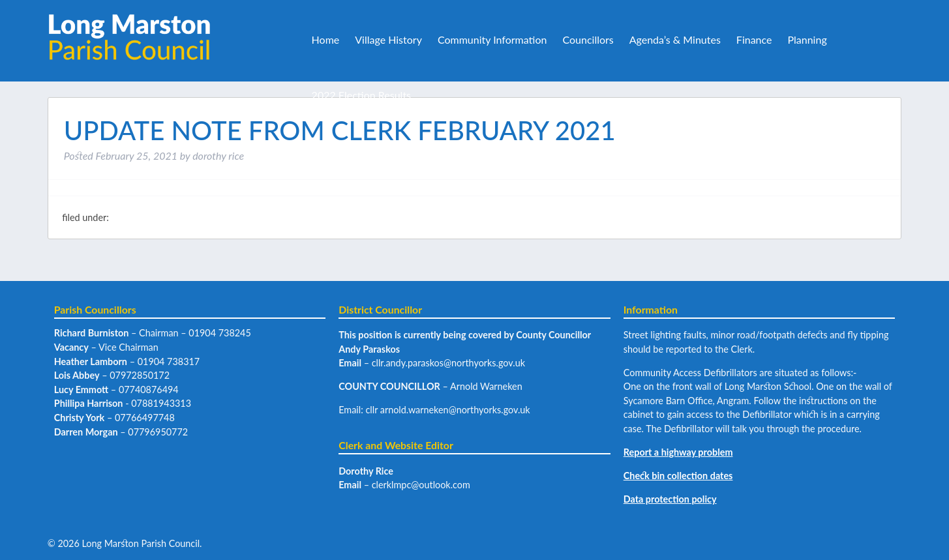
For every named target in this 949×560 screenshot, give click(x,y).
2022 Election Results (361, 95)
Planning (807, 39)
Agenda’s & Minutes (675, 39)
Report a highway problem (678, 452)
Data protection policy (670, 499)
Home (326, 39)
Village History (388, 39)
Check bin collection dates (678, 476)
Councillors (588, 39)
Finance (754, 39)
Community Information (492, 39)
